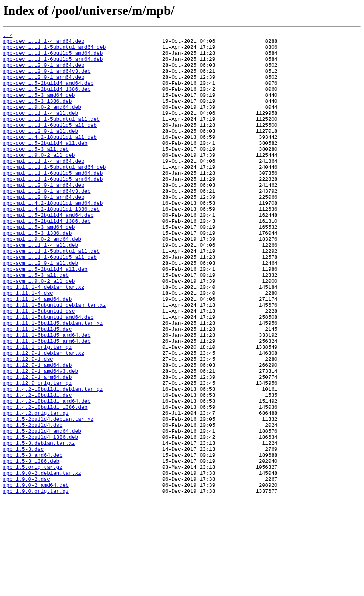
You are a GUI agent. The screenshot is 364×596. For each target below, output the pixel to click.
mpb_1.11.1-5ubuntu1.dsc (39, 367)
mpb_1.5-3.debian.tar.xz (39, 526)
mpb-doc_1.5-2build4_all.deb (45, 166)
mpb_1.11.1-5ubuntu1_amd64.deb (48, 374)
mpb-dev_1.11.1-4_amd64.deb (44, 43)
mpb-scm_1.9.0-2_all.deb (39, 331)
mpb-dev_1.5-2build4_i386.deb (47, 101)
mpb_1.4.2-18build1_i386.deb (45, 482)
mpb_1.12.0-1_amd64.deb (38, 432)
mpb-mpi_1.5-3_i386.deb (38, 274)
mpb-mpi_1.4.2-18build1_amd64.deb (53, 238)
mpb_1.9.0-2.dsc (27, 569)
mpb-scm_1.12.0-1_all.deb (41, 310)
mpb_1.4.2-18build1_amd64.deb (47, 475)
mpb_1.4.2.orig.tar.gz (36, 490)
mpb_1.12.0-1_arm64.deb (38, 446)
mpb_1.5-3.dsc (23, 533)
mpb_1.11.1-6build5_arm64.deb (47, 403)
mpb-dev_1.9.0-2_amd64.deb (42, 122)
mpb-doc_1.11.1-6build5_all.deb (50, 144)
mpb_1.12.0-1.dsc (28, 425)
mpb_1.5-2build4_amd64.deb (42, 511)
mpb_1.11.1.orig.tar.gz (38, 410)
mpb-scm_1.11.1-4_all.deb (41, 288)
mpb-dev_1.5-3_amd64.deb (39, 108)
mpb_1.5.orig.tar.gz (33, 554)
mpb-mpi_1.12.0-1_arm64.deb (44, 230)
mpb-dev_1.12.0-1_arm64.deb (44, 86)
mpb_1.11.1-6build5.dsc (38, 389)
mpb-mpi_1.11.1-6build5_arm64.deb (53, 209)
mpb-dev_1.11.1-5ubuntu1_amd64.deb (55, 50)
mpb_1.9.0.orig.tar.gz (36, 583)
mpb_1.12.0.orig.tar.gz (38, 454)
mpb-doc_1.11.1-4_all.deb (41, 130)
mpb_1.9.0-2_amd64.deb (36, 576)
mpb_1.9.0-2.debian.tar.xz (42, 562)
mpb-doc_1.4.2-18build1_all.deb (50, 158)
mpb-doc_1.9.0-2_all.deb (39, 180)
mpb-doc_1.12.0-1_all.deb (41, 151)
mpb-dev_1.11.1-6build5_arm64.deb (53, 65)
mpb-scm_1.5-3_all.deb (36, 324)
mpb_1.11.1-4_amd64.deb (38, 353)
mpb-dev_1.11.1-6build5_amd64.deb (53, 58)
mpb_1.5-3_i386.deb (31, 547)
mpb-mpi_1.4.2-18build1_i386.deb (52, 245)
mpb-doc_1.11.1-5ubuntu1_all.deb (52, 137)
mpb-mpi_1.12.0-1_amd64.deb (44, 216)
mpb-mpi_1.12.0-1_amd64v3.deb (47, 223)
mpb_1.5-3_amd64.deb (33, 540)
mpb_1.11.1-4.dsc (28, 346)
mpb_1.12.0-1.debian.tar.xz (44, 418)
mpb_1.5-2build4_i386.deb (41, 518)
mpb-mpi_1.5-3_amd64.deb (39, 266)
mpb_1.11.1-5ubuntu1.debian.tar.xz (55, 360)
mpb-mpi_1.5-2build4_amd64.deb (48, 252)
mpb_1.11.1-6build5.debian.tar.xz (53, 382)
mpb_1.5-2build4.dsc (33, 504)
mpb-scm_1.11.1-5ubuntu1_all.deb (52, 295)
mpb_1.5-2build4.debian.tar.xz (48, 497)
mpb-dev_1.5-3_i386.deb (38, 115)
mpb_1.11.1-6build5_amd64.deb (47, 396)
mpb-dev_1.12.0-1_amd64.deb (44, 72)
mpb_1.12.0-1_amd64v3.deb (41, 439)
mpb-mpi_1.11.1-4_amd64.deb (44, 187)
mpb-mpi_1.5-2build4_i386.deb (47, 259)
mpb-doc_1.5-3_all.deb (36, 173)
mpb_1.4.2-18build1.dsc (38, 468)
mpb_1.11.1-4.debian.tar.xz (44, 338)
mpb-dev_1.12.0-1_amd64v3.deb (47, 79)
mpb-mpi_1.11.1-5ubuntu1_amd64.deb (55, 194)
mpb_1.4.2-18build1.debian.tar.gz (53, 461)
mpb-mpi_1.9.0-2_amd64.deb (42, 281)
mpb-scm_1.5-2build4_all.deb (45, 317)
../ (8, 36)
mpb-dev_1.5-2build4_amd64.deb (48, 94)
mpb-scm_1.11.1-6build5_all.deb (50, 302)
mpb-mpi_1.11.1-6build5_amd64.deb (53, 202)
